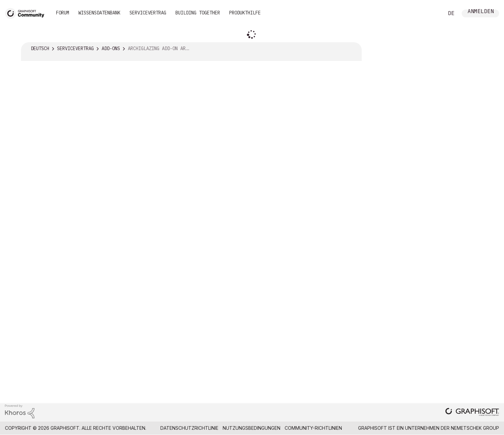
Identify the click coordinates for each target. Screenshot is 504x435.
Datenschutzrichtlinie (189, 428)
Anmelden (481, 12)
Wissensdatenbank (99, 13)
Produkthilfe (245, 13)
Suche (432, 13)
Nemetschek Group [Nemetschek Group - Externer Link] (475, 428)
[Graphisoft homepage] (472, 413)
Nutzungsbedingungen (252, 428)
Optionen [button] (353, 49)
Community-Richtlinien (313, 428)
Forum (63, 13)
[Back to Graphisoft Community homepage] (27, 13)
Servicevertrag (148, 13)
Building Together (198, 13)
